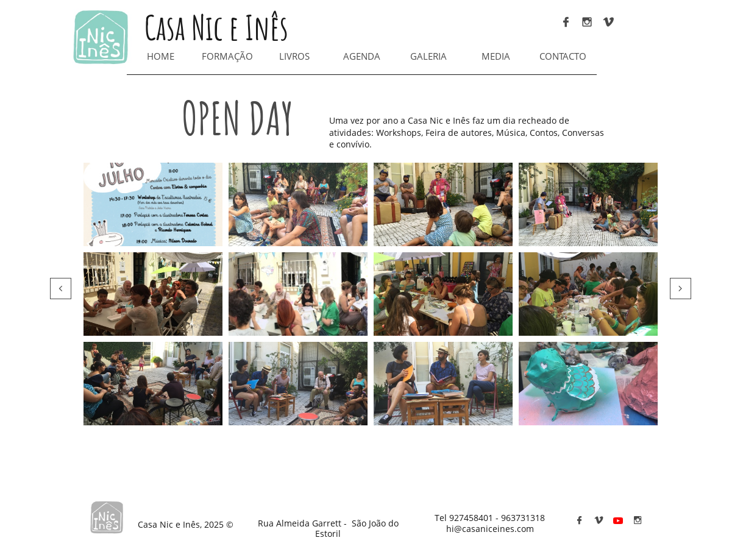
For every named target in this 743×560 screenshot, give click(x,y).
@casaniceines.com (494, 529)
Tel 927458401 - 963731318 (490, 518)
